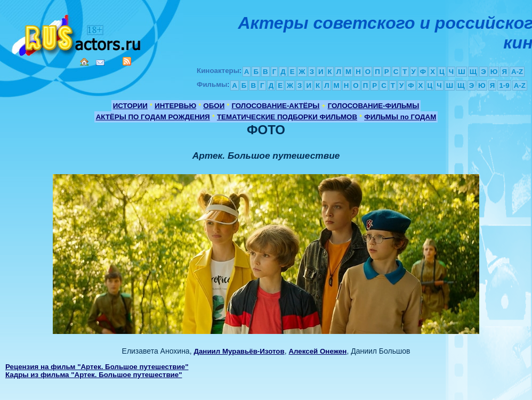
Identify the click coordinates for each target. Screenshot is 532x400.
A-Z (517, 72)
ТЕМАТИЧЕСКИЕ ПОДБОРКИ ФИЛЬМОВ (287, 117)
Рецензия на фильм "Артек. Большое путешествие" (97, 367)
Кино (77, 33)
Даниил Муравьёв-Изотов (239, 351)
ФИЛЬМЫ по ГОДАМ (400, 117)
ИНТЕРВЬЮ (175, 106)
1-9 (504, 85)
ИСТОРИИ (130, 106)
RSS (127, 61)
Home (84, 62)
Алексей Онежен (317, 351)
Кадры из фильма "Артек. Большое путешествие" (94, 375)
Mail (100, 63)
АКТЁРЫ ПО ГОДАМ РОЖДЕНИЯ (153, 117)
